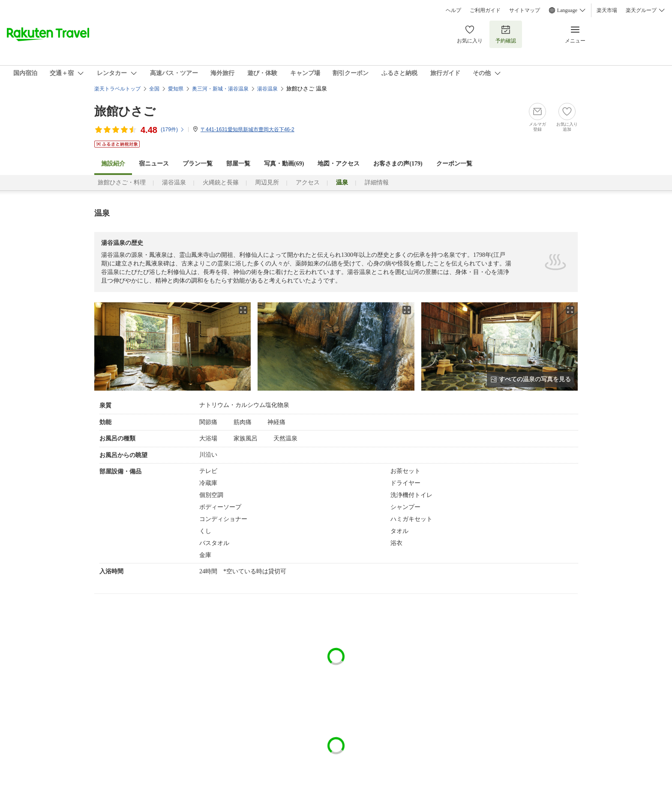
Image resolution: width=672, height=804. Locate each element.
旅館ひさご (125, 111)
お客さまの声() (398, 164)
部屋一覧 (238, 164)
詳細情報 (377, 182)
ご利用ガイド (485, 10)
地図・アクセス (339, 164)
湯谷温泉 (174, 182)
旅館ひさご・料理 (122, 182)
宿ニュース (154, 164)
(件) (173, 129)
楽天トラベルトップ (117, 89)
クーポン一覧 (454, 164)
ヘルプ (453, 10)
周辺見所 (267, 182)
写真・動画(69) (284, 164)
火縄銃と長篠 (221, 182)
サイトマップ (525, 10)
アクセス (308, 182)
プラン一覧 (198, 164)
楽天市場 (607, 10)
